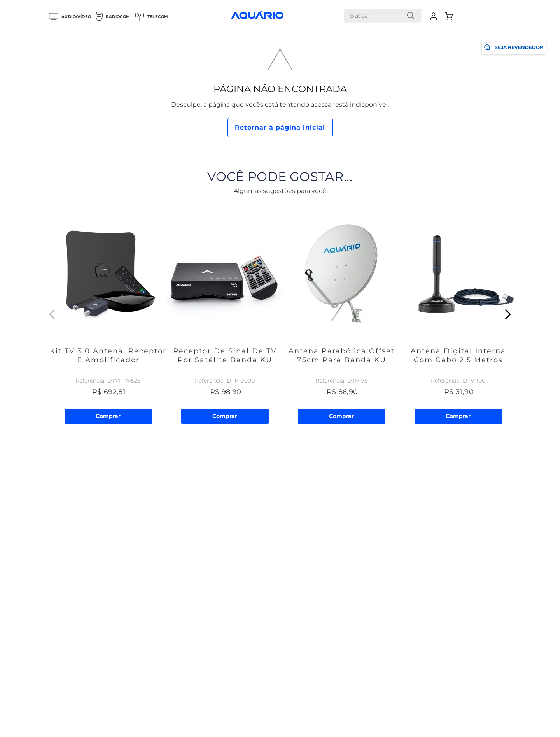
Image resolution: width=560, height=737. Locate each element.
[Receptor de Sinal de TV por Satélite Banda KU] (225, 314)
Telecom (152, 16)
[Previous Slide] (52, 314)
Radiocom (113, 16)
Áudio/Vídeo (70, 16)
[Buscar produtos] (411, 16)
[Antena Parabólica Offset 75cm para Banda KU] (341, 314)
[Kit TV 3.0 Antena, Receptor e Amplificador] (108, 314)
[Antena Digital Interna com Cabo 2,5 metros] (458, 314)
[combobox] (383, 16)
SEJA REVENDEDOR (514, 47)
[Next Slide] (508, 314)
